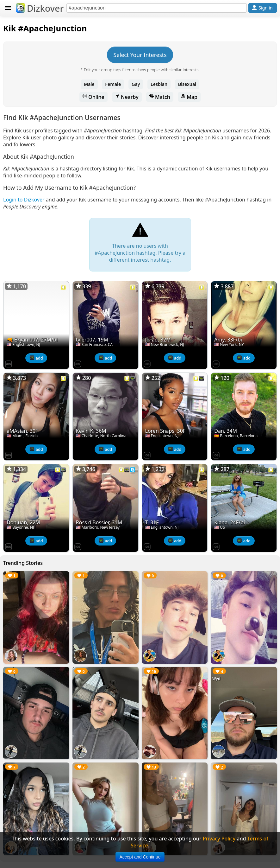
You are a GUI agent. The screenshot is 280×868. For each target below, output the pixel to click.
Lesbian (159, 84)
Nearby (127, 97)
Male (89, 84)
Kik (10, 28)
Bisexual (187, 84)
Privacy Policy (219, 839)
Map (189, 97)
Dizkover (40, 8)
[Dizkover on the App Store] (9, 363)
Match (160, 97)
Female (113, 84)
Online (93, 97)
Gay (136, 84)
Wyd (216, 679)
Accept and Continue (140, 857)
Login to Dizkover (24, 200)
